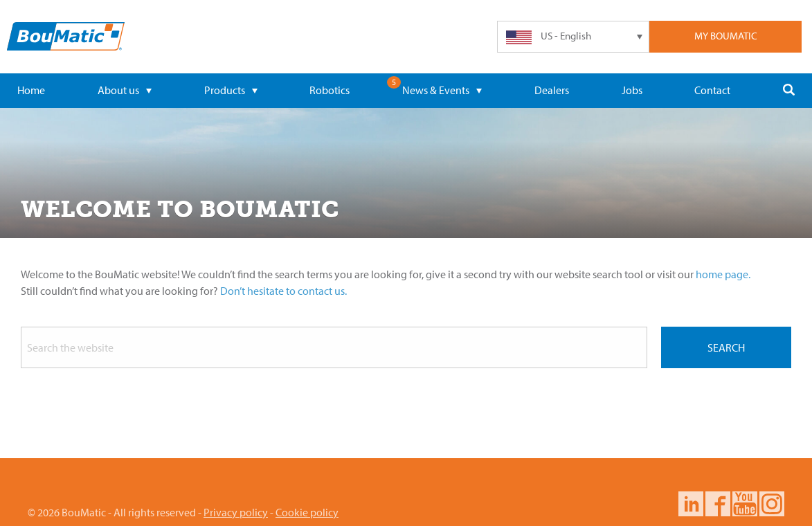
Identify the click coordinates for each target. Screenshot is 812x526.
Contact (712, 90)
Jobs (632, 90)
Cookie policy (307, 512)
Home (31, 90)
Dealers (552, 90)
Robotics (330, 90)
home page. (723, 274)
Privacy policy (236, 512)
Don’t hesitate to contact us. (283, 291)
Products (231, 90)
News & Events (442, 90)
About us (125, 90)
